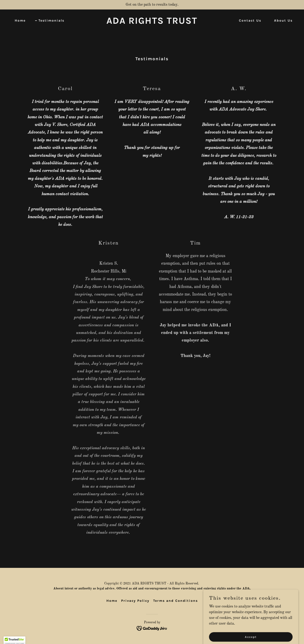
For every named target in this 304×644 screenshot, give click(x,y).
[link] (152, 23)
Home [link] (20, 21)
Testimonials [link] (51, 21)
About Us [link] (283, 21)
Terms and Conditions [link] (176, 601)
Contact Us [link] (250, 21)
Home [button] (112, 601)
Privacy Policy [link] (135, 601)
